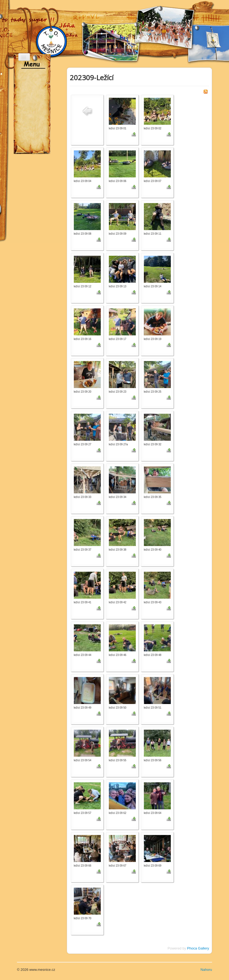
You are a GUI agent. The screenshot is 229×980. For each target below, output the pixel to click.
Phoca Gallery (198, 948)
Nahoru (206, 970)
